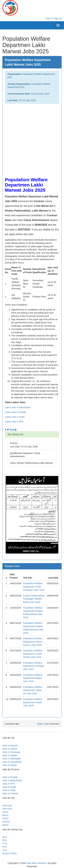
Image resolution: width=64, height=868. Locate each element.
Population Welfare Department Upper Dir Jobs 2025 (33, 690)
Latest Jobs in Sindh (15, 417)
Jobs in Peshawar (11, 752)
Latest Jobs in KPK (14, 422)
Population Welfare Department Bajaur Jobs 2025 (33, 678)
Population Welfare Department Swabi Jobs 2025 (33, 702)
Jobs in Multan (10, 765)
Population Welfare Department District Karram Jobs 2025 (33, 642)
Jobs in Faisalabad (12, 762)
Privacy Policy (9, 853)
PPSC (6, 819)
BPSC (6, 815)
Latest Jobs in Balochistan (18, 407)
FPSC (5, 812)
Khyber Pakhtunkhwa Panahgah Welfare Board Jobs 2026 (34, 599)
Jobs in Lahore (10, 749)
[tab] (32, 434)
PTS (5, 847)
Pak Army (7, 806)
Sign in (49, 18)
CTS (5, 844)
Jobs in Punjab (10, 777)
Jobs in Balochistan (12, 780)
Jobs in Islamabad (12, 759)
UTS (5, 850)
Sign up (58, 18)
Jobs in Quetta (10, 755)
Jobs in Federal (10, 793)
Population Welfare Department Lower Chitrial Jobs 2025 (33, 654)
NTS (5, 837)
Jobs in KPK (9, 784)
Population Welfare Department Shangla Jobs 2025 (33, 666)
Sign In (42, 724)
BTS (5, 840)
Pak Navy (7, 809)
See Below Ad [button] (15, 434)
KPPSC (6, 822)
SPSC (6, 825)
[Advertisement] (32, 139)
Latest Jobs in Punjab (15, 412)
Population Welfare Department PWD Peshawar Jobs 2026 (34, 587)
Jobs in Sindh (9, 787)
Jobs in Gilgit (9, 790)
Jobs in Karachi (10, 746)
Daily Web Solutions (36, 863)
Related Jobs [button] (12, 566)
